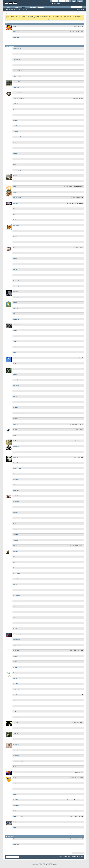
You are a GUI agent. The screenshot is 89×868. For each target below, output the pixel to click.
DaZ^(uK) (16, 203)
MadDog (15, 441)
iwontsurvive (17, 325)
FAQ (7, 10)
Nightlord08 (16, 501)
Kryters (15, 402)
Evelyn (15, 236)
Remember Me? (56, 3)
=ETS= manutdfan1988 (19, 98)
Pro (14, 562)
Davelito (15, 192)
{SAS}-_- (15, 811)
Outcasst (16, 540)
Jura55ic (15, 369)
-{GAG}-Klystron (17, 76)
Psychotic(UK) (17, 573)
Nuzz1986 (16, 507)
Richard (15, 584)
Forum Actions (17, 10)
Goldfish (15, 275)
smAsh (15, 667)
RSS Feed (16, 601)
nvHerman (16, 512)
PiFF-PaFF (16, 546)
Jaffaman (16, 330)
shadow (15, 628)
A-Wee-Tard (16, 104)
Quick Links (25, 10)
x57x (15, 767)
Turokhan (16, 733)
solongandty (16, 689)
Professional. (17, 568)
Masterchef (16, 463)
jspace (15, 363)
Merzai (15, 474)
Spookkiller (16, 695)
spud (15, 700)
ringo (15, 590)
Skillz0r (15, 656)
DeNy (15, 214)
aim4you (16, 131)
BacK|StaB (16, 148)
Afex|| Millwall (17, 115)
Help (74, 1)
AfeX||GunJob (17, 120)
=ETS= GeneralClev (18, 93)
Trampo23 (16, 722)
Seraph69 (16, 623)
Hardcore (16, 292)
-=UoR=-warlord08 (18, 65)
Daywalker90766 (17, 198)
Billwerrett (16, 159)
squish (15, 706)
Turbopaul (16, 728)
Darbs (15, 187)
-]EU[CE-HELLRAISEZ (18, 71)
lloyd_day (16, 419)
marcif (15, 452)
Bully (15, 26)
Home (9, 7)
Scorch (15, 612)
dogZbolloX (16, 225)
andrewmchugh (17, 137)
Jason (15, 336)
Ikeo (14, 314)
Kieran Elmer (17, 380)
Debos (15, 209)
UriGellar (16, 739)
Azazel (15, 142)
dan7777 (16, 181)
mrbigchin (16, 496)
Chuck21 (15, 164)
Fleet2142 (16, 253)
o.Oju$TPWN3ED (18, 518)
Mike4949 (16, 485)
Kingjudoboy (16, 385)
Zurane (15, 794)
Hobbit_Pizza (17, 297)
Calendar (11, 10)
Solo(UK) (16, 684)
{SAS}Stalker (16, 822)
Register (80, 1)
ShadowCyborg (17, 634)
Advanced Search (80, 10)
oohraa (15, 529)
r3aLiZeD (16, 579)
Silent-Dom (16, 651)
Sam (14, 606)
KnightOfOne (17, 391)
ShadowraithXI (17, 645)
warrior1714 (16, 744)
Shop (17, 7)
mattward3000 (17, 468)
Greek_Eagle (16, 280)
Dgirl (15, 220)
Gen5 (15, 264)
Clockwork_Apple (18, 170)
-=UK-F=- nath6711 (18, 48)
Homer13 (16, 303)
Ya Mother (16, 772)
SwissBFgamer (17, 717)
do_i (14, 231)
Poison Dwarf (17, 551)
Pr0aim (15, 557)
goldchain (16, 269)
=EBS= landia (17, 82)
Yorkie (15, 783)
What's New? (32, 7)
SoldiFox (15, 678)
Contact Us (41, 7)
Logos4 (15, 430)
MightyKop (16, 479)
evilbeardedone (17, 242)
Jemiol (15, 341)
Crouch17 (16, 176)
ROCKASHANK (17, 595)
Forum (24, 7)
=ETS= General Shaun (19, 87)
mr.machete (16, 37)
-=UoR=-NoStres (17, 60)
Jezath (15, 347)
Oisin (15, 524)
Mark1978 (16, 457)
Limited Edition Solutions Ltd (50, 867)
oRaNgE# (16, 535)
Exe (14, 247)
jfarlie (15, 352)
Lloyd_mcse (16, 32)
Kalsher (15, 374)
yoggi (15, 778)
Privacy (79, 857)
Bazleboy (16, 153)
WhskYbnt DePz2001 (18, 761)
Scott (15, 617)
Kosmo (15, 396)
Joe (14, 358)
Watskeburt (16, 756)
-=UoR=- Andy (17, 54)
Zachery (15, 789)
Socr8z (15, 673)
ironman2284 (17, 319)
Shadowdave (17, 640)
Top (82, 853)
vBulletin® (44, 863)
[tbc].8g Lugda (17, 800)
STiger (15, 711)
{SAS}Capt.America (18, 816)
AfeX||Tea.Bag (17, 126)
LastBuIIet (16, 408)
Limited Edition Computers (70, 857)
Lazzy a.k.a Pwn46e (18, 413)
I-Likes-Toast (16, 308)
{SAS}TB (15, 827)
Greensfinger (17, 286)
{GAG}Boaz (16, 805)
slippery (15, 662)
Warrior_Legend (17, 750)
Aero (15, 109)
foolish (15, 258)
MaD (15, 435)
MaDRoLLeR (16, 446)
